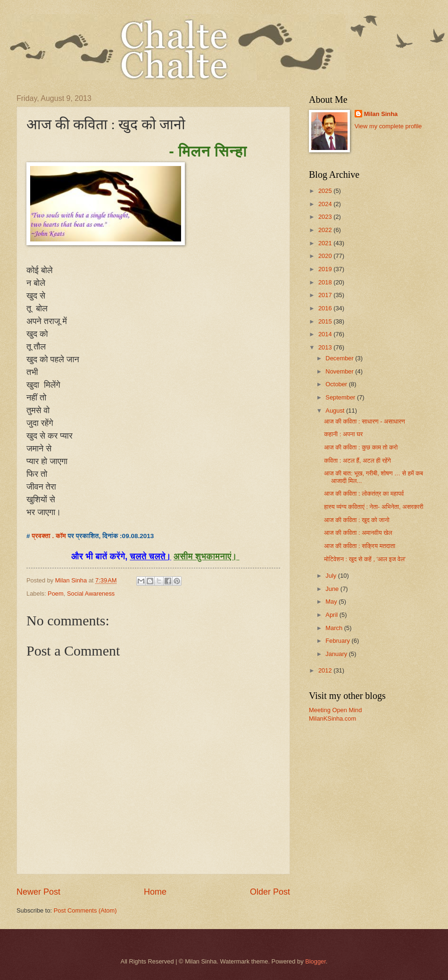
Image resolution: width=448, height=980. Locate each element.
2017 (326, 295)
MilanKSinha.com (332, 718)
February (338, 641)
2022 (326, 230)
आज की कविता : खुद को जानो (357, 520)
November (340, 371)
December (340, 358)
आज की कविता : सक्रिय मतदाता (360, 546)
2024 (326, 204)
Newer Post (38, 892)
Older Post (270, 892)
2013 (326, 347)
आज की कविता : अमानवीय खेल (358, 533)
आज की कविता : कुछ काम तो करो (361, 447)
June (333, 589)
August (336, 411)
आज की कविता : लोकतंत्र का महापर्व (364, 494)
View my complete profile (388, 126)
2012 (326, 670)
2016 (326, 308)
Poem (56, 594)
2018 (326, 282)
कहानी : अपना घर (343, 434)
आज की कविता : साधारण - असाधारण (365, 421)
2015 (326, 321)
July (332, 576)
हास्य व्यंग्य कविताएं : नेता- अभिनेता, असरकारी (373, 507)
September (341, 397)
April (332, 615)
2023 (326, 217)
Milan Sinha (381, 114)
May (332, 602)
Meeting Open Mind (335, 710)
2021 (326, 243)
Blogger (315, 961)
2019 (326, 269)
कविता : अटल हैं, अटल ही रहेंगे (357, 461)
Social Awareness (91, 594)
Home (155, 892)
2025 (326, 191)
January (337, 654)
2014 (326, 334)
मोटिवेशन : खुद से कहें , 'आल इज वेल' (365, 559)
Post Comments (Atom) (85, 910)
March (335, 628)
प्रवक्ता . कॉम (49, 536)
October (337, 384)
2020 (326, 256)
